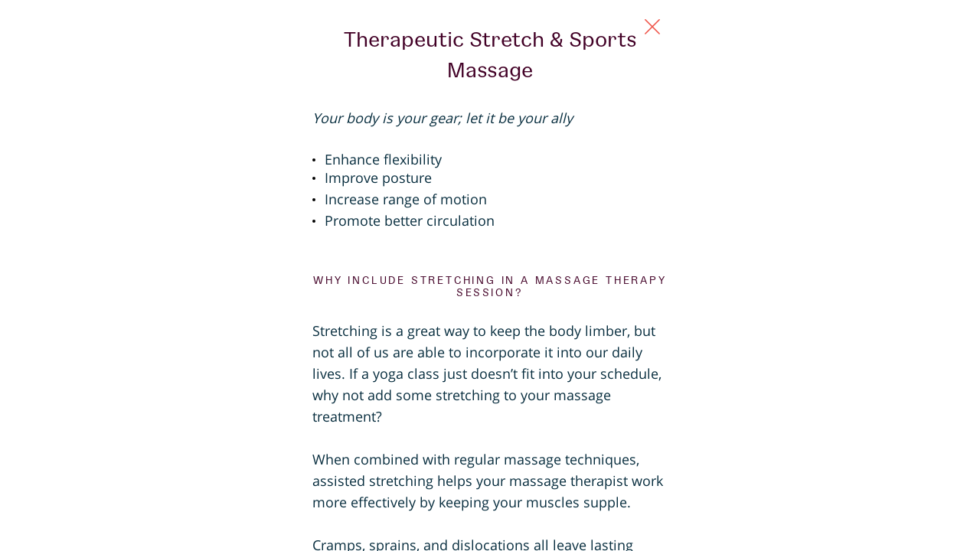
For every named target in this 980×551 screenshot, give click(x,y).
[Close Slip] (808, 43)
